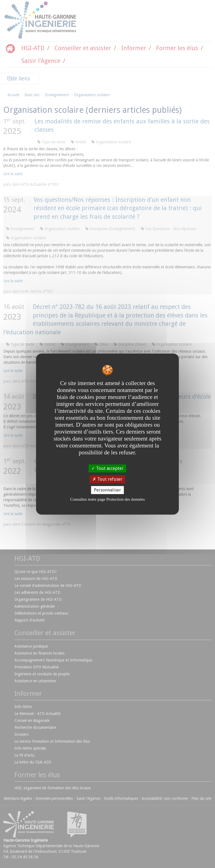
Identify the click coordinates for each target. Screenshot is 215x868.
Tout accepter (107, 468)
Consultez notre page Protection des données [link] (108, 499)
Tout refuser (107, 479)
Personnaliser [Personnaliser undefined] (107, 490)
